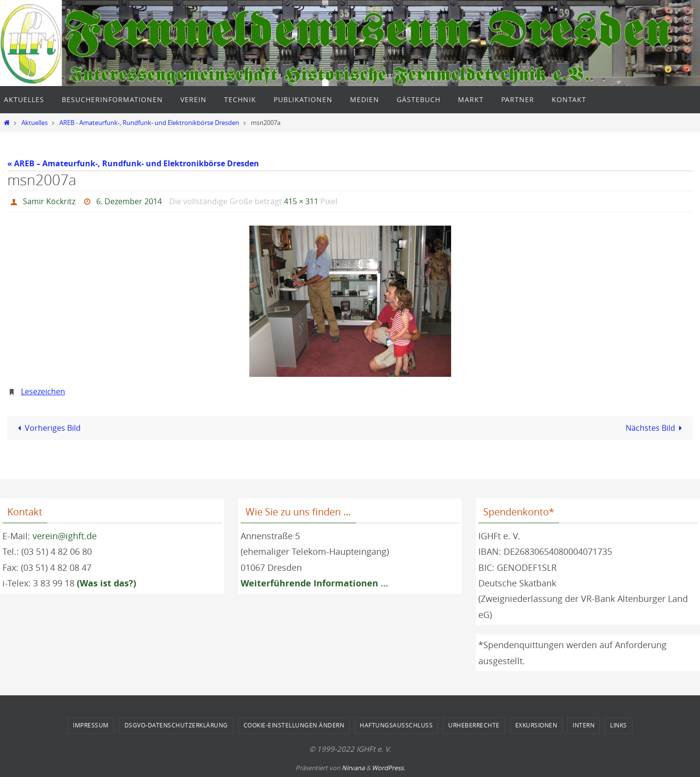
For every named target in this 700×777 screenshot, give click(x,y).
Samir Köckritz (49, 201)
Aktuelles (35, 123)
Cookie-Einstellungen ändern (294, 725)
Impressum (91, 725)
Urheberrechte (474, 725)
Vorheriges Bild (47, 428)
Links (619, 725)
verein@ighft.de (65, 536)
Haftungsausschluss (396, 725)
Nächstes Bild (656, 428)
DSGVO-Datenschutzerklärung (176, 725)
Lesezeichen (43, 391)
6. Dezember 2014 (129, 201)
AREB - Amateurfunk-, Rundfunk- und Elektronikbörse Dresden (149, 123)
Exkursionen (536, 725)
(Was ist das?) (106, 583)
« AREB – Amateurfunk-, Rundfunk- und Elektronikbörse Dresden (133, 163)
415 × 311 (301, 201)
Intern (584, 725)
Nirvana (353, 768)
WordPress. (388, 768)
